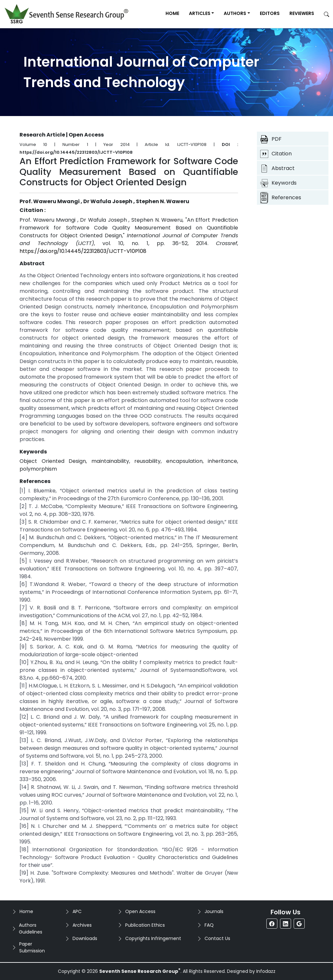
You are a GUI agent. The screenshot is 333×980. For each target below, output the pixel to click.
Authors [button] (235, 13)
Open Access (140, 911)
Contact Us (217, 938)
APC (77, 911)
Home (172, 13)
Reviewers (302, 13)
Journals (214, 911)
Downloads (85, 938)
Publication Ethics (145, 925)
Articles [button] (200, 13)
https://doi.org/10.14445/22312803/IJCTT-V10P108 (83, 251)
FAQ (209, 925)
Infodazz (266, 971)
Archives (82, 925)
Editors (270, 13)
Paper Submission (32, 947)
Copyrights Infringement (153, 938)
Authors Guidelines (31, 928)
